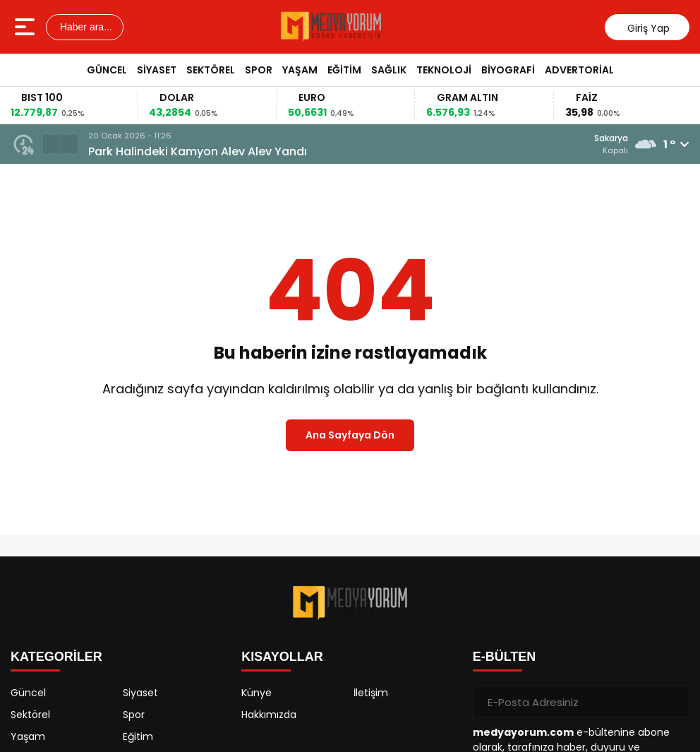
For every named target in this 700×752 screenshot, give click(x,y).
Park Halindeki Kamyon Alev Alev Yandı (198, 151)
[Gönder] (673, 702)
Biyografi (508, 70)
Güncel (107, 70)
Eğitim (344, 70)
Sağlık (389, 70)
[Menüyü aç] (26, 27)
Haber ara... (85, 27)
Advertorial (579, 70)
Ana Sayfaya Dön (350, 435)
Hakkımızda (269, 715)
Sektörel (211, 70)
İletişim (371, 693)
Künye (257, 693)
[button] (52, 144)
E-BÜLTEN (505, 657)
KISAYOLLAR (282, 657)
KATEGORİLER (56, 657)
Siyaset (157, 70)
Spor (259, 70)
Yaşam (300, 70)
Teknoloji (444, 70)
